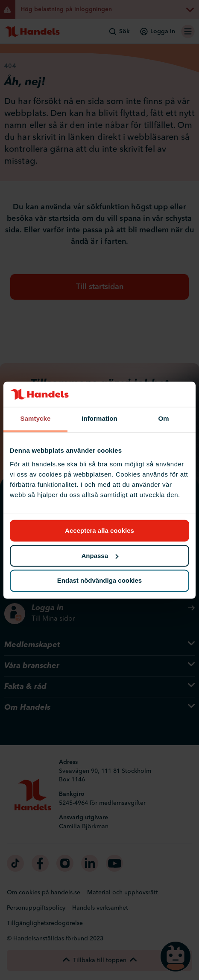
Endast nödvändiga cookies (99, 581)
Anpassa (100, 556)
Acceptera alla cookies (99, 530)
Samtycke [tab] (36, 419)
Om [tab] (163, 419)
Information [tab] (99, 419)
